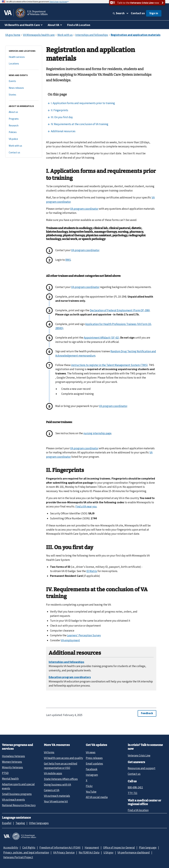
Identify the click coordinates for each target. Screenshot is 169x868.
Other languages (39, 823)
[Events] (24, 81)
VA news (91, 752)
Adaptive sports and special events (18, 786)
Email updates (94, 764)
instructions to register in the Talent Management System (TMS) (109, 365)
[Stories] (24, 95)
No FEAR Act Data (89, 852)
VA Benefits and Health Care (22, 25)
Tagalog (20, 823)
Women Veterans (12, 762)
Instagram (92, 775)
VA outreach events (13, 800)
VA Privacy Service (64, 852)
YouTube (91, 792)
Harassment (92, 848)
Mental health (10, 779)
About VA (53, 25)
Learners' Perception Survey (84, 635)
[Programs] (24, 119)
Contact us (138, 13)
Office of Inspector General (119, 848)
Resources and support (142, 768)
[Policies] (24, 132)
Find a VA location (138, 810)
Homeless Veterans (13, 756)
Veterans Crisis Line (139, 755)
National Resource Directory (19, 805)
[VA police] (24, 139)
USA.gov (108, 852)
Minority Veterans (12, 767)
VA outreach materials (57, 796)
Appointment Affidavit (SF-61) (101, 338)
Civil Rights (29, 848)
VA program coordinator (84, 209)
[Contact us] (24, 153)
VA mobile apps (53, 773)
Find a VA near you (86, 506)
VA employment (70, 640)
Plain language (148, 848)
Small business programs (17, 794)
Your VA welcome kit (56, 801)
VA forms (49, 752)
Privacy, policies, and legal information (26, 852)
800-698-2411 (135, 787)
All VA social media (97, 797)
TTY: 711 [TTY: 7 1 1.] (133, 793)
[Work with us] (24, 146)
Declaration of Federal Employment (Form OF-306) (120, 310)
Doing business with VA (57, 785)
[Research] (24, 126)
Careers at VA (52, 790)
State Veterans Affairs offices (61, 779)
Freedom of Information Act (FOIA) (60, 848)
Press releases (94, 758)
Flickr (89, 786)
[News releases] (24, 88)
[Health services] (24, 57)
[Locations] (24, 64)
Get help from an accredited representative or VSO (61, 766)
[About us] (24, 112)
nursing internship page (97, 433)
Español (7, 823)
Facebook (92, 769)
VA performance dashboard (134, 852)
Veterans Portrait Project (18, 857)
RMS (68, 260)
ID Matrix (92, 571)
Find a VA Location (79, 25)
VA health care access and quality (63, 758)
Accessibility (11, 848)
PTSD (5, 773)
